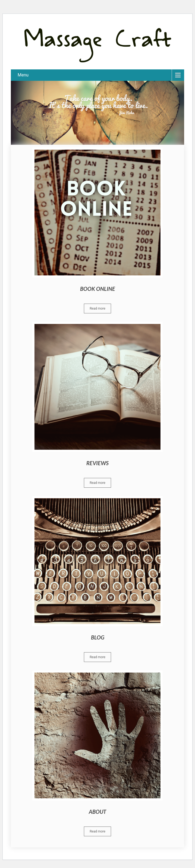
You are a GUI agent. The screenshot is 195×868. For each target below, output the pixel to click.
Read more (97, 308)
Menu (23, 75)
